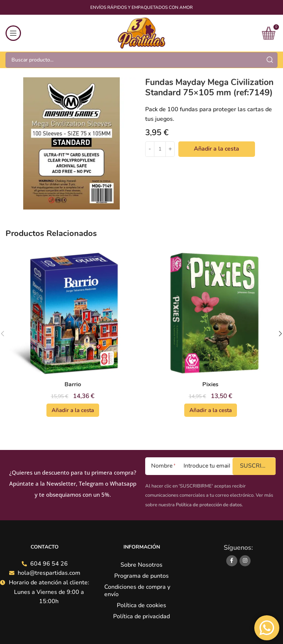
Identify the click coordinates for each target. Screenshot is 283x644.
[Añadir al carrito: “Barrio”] (73, 410)
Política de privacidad (141, 616)
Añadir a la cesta (216, 149)
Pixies (211, 384)
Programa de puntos (141, 576)
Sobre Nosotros (141, 565)
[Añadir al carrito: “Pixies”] (211, 410)
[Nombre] (160, 466)
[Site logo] (141, 33)
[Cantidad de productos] (160, 149)
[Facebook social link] (232, 561)
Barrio (73, 384)
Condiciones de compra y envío (137, 591)
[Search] (141, 60)
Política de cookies (141, 605)
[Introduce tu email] (204, 466)
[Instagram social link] (245, 561)
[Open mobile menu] (13, 33)
